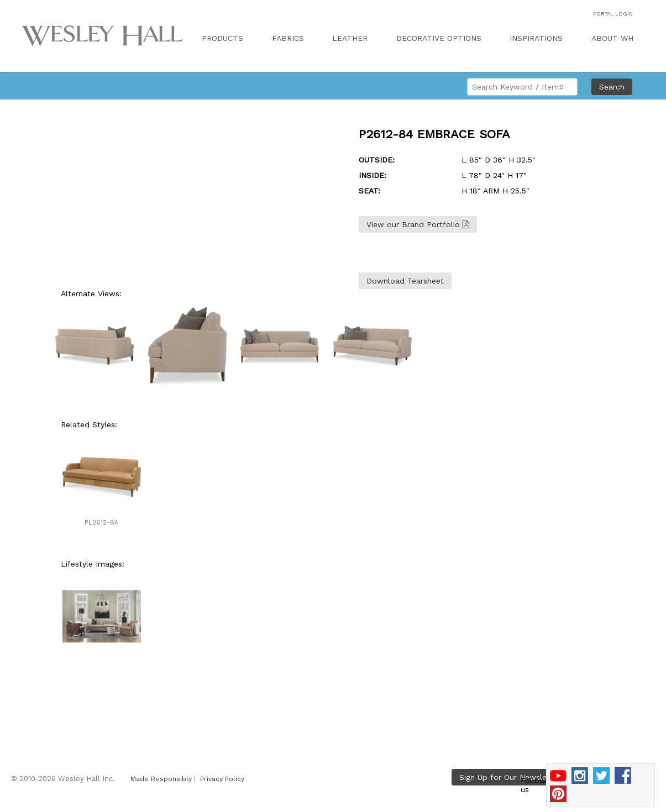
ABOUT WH (612, 38)
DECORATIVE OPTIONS (439, 38)
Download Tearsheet (405, 281)
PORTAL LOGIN (613, 14)
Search (612, 87)
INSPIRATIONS (536, 38)
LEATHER (350, 38)
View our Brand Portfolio (418, 224)
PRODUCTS (222, 38)
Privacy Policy (222, 779)
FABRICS (288, 38)
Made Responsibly (161, 779)
